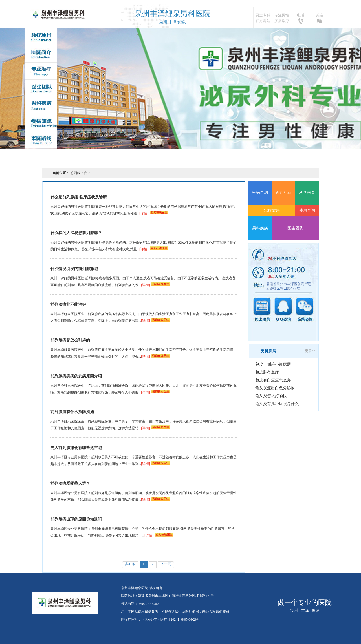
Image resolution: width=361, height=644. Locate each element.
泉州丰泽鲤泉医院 (59, 15)
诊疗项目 (41, 37)
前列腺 (75, 173)
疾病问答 (41, 123)
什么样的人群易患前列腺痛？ (76, 233)
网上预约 (262, 310)
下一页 (166, 564)
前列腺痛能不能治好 (68, 305)
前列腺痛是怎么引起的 (70, 340)
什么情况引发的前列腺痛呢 (74, 269)
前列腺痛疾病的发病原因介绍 (76, 376)
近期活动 (283, 193)
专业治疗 (41, 71)
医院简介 (41, 54)
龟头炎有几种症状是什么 (277, 404)
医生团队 (41, 88)
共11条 (130, 564)
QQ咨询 (283, 310)
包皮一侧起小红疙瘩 (273, 364)
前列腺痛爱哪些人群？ (70, 483)
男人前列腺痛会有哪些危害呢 (76, 448)
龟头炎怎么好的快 (271, 396)
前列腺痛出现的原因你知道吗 (76, 519)
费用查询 (307, 210)
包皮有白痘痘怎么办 (273, 380)
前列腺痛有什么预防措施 (72, 412)
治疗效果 (272, 210)
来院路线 (41, 140)
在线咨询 (304, 310)
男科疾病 (41, 105)
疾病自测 (260, 193)
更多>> (310, 351)
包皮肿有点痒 (267, 372)
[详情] (144, 213)
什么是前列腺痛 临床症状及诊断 (79, 197)
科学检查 (307, 193)
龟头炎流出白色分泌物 (275, 388)
